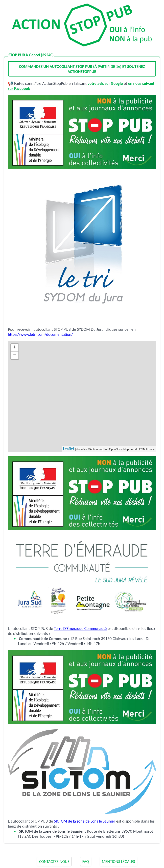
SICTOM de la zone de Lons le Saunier (85, 821)
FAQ (86, 862)
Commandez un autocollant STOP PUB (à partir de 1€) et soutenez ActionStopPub (82, 69)
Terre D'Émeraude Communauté (80, 629)
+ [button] (15, 348)
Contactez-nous (54, 862)
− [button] (15, 355)
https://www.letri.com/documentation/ (40, 334)
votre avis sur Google (105, 83)
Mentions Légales (118, 862)
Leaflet (69, 449)
